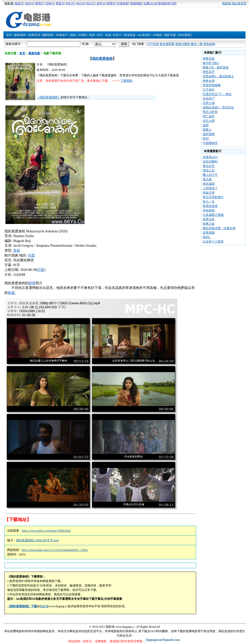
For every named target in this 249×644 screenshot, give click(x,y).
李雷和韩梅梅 (212, 85)
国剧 (73, 35)
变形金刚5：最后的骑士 (218, 76)
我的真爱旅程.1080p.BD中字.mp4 (37, 540)
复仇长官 (209, 166)
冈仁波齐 (209, 116)
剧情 (32, 283)
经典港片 (62, 35)
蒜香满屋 (209, 233)
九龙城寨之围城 (213, 215)
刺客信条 (209, 59)
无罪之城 (209, 103)
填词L (207, 237)
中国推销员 (210, 143)
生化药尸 (209, 99)
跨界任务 (209, 219)
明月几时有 (210, 112)
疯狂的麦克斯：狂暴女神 (219, 228)
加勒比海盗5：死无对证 (218, 107)
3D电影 (157, 35)
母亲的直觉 (210, 206)
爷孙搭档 (209, 210)
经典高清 (34, 35)
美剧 (92, 35)
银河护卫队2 (211, 63)
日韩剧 (82, 35)
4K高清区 (144, 35)
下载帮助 (126, 81)
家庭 (11, 293)
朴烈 (206, 139)
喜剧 (17, 251)
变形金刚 (209, 44)
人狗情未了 (210, 188)
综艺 (100, 35)
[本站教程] (185, 35)
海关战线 (209, 184)
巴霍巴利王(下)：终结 (217, 94)
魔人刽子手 (210, 175)
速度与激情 (183, 44)
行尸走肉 (153, 44)
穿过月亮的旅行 (213, 197)
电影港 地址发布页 (234, 3)
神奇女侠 (209, 81)
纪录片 (117, 35)
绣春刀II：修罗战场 (216, 67)
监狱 (206, 125)
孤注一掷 (197, 44)
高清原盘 (130, 35)
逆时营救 (209, 134)
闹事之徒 (209, 224)
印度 (31, 255)
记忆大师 (209, 121)
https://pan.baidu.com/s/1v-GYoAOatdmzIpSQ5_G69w (55, 550)
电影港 (44, 606)
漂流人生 (209, 170)
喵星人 (207, 130)
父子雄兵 (209, 90)
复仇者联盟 (167, 44)
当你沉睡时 (210, 161)
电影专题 (170, 35)
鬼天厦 (207, 179)
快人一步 (209, 201)
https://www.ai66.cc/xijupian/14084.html (46, 531)
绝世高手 (209, 72)
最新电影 (20, 35)
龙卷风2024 (210, 157)
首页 (9, 35)
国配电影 (48, 35)
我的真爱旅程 (102, 59)
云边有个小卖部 (213, 241)
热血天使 (209, 193)
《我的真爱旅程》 (49, 97)
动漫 (108, 35)
